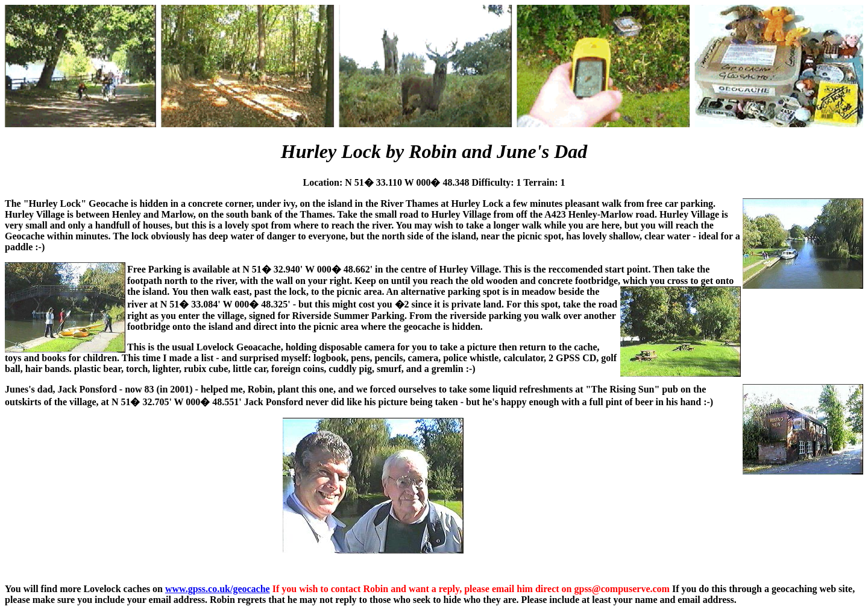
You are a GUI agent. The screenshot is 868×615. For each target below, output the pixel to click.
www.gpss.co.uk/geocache (218, 589)
